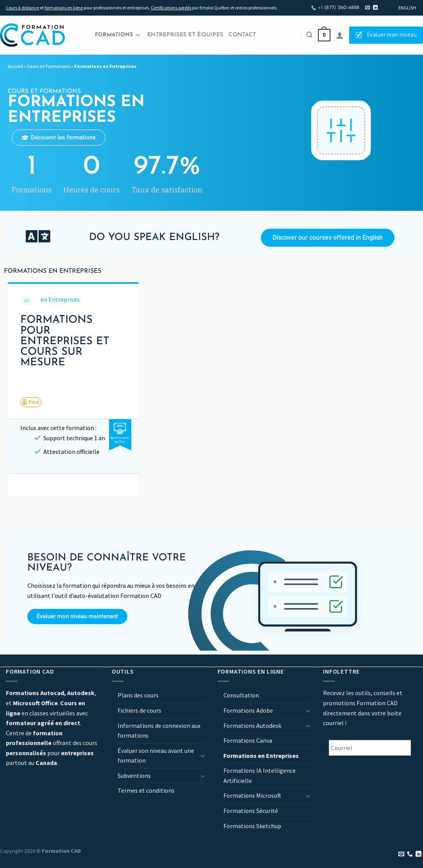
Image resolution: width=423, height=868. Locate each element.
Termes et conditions (146, 790)
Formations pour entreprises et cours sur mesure (65, 342)
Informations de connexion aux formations (159, 731)
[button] (31, 402)
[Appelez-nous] (410, 854)
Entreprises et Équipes (185, 35)
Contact (242, 35)
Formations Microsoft (252, 795)
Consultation (241, 695)
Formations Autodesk (252, 726)
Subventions (134, 776)
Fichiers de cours (139, 710)
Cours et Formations (49, 66)
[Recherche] (309, 35)
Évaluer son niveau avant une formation (156, 756)
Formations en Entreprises (261, 756)
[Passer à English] (407, 8)
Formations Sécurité (251, 811)
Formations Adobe (248, 710)
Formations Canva (248, 740)
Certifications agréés (171, 8)
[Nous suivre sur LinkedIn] (375, 8)
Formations (118, 35)
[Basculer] (203, 756)
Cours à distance (22, 8)
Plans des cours (138, 695)
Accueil (15, 66)
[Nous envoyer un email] (368, 8)
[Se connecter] (340, 35)
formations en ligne (64, 8)
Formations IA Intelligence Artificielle (260, 776)
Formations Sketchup (252, 826)
